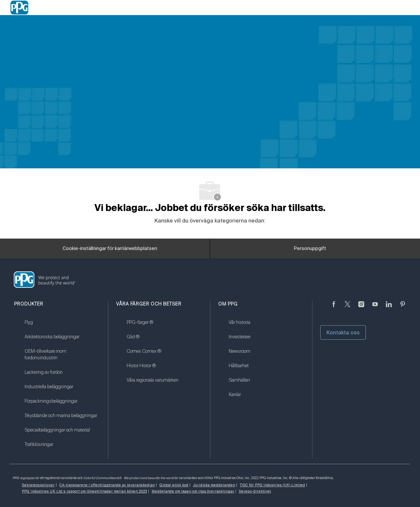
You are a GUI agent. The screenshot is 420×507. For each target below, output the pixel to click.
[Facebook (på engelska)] (334, 308)
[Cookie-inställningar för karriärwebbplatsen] (110, 251)
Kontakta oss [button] (343, 332)
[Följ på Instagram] (361, 308)
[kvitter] (347, 308)
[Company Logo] (19, 8)
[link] (62, 327)
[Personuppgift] (310, 251)
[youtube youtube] (375, 308)
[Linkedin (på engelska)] (389, 308)
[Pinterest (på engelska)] (403, 308)
